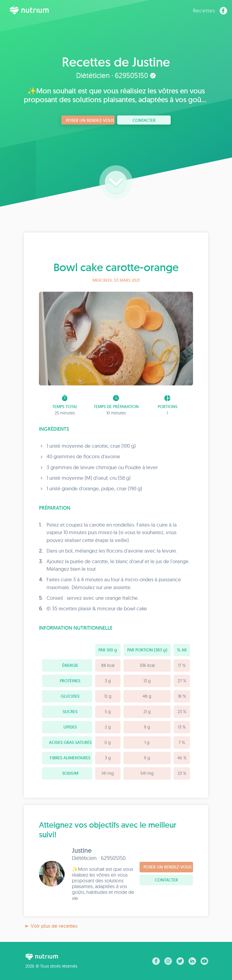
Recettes (204, 10)
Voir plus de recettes (51, 926)
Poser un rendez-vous (90, 120)
